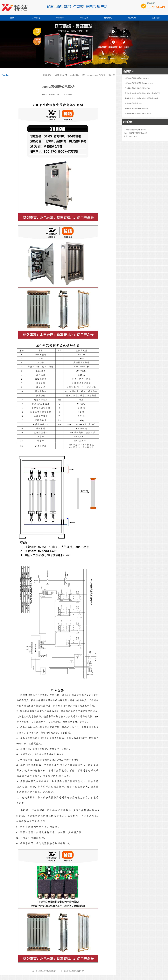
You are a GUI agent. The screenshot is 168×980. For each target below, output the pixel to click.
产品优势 (84, 18)
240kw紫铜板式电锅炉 (76, 971)
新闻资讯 (108, 18)
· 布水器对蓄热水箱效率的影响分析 (137, 88)
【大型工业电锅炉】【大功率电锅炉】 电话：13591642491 (74, 75)
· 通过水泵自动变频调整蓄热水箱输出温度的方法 (142, 93)
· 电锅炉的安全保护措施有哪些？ (136, 108)
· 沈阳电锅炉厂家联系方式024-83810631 (138, 83)
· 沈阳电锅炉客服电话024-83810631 (137, 78)
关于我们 (36, 18)
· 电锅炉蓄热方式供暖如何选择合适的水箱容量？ (142, 98)
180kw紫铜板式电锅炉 (47, 971)
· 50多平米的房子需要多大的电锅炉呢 (138, 113)
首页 (12, 18)
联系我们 (156, 18)
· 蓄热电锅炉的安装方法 (133, 103)
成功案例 (132, 18)
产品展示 (60, 18)
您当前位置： (48, 75)
